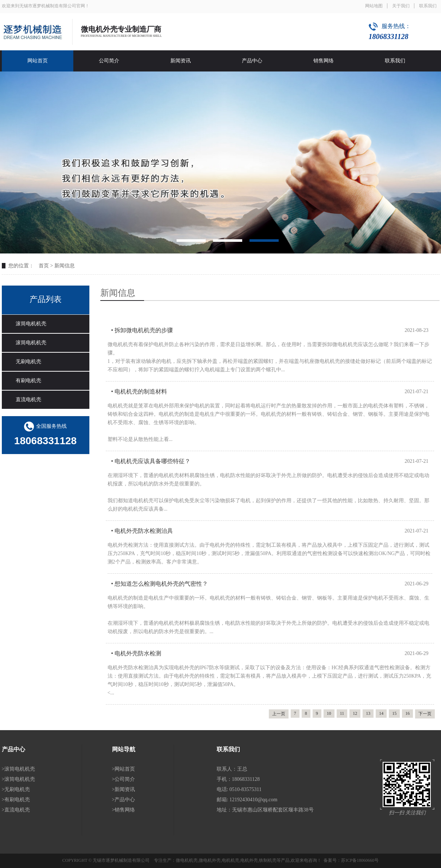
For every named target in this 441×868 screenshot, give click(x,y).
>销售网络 (124, 810)
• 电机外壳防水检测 (136, 653)
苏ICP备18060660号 (360, 860)
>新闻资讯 (124, 789)
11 (342, 713)
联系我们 (428, 6)
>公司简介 (124, 779)
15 (394, 713)
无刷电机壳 (28, 362)
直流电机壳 (28, 400)
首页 (44, 266)
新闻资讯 (181, 61)
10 (329, 713)
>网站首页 (124, 769)
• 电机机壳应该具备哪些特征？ (151, 461)
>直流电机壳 (16, 810)
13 (368, 713)
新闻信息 (65, 266)
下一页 (425, 714)
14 (381, 713)
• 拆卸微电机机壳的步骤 (142, 330)
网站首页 (38, 61)
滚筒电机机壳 (31, 324)
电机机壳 (231, 860)
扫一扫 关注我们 (407, 813)
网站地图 (374, 6)
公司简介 (109, 61)
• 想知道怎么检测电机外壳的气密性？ (160, 584)
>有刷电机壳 (16, 800)
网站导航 (124, 749)
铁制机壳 (268, 860)
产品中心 (252, 61)
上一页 (279, 714)
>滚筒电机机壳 (19, 769)
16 (407, 713)
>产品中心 (124, 800)
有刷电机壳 (28, 381)
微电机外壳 (210, 860)
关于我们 (401, 6)
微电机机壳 (187, 860)
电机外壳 (249, 860)
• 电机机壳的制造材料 (139, 392)
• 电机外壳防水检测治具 (142, 531)
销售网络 (324, 61)
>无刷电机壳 (16, 789)
